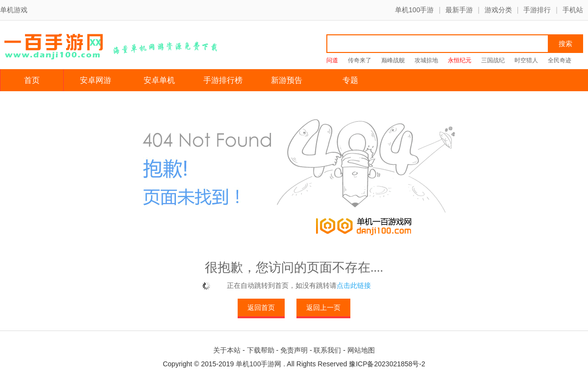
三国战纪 (493, 60)
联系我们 (327, 350)
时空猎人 (526, 60)
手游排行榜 (223, 80)
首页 (32, 80)
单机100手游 (414, 10)
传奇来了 (360, 60)
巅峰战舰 (393, 60)
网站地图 (361, 350)
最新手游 (459, 10)
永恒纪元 (460, 60)
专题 (350, 80)
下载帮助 (261, 350)
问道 (332, 60)
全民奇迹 (560, 60)
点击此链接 (354, 285)
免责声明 (294, 350)
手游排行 (537, 10)
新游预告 (287, 80)
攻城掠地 (426, 60)
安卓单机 (159, 80)
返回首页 (261, 307)
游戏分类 (498, 10)
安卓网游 (96, 80)
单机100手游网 (258, 364)
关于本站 (227, 350)
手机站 (573, 10)
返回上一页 (323, 307)
